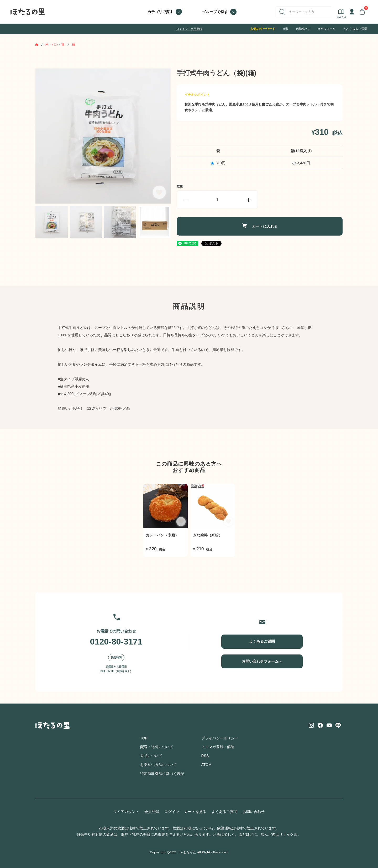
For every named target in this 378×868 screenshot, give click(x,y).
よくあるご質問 (262, 641)
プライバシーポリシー (220, 738)
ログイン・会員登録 (189, 29)
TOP (144, 738)
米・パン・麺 (55, 45)
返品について (151, 756)
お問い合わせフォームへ (262, 661)
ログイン (172, 812)
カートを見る (195, 812)
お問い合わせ (254, 812)
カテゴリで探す (160, 12)
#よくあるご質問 (356, 29)
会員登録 (152, 812)
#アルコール (327, 29)
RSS (205, 756)
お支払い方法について (159, 765)
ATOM (206, 765)
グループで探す (215, 12)
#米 (286, 29)
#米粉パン (303, 29)
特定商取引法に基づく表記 (162, 774)
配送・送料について (157, 747)
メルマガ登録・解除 (218, 747)
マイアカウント (126, 812)
